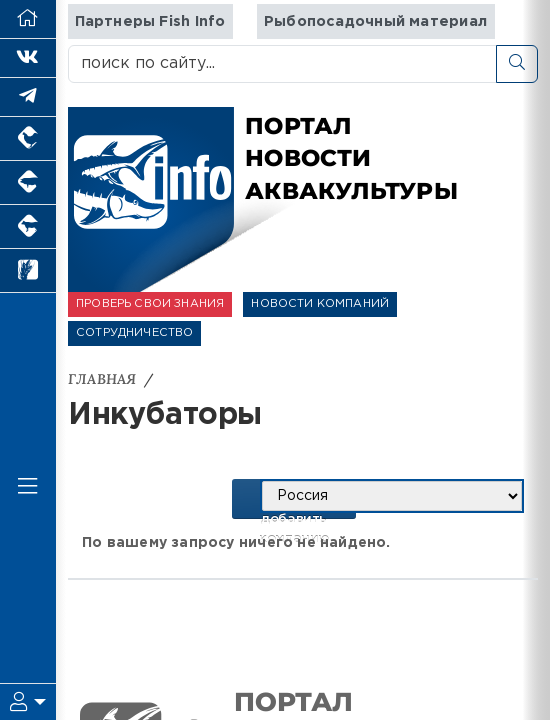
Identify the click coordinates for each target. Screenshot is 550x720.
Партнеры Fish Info (150, 21)
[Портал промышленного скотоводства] (28, 227)
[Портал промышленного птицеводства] (28, 139)
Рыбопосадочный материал (375, 21)
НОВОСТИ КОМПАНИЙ (320, 304)
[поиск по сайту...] (282, 64)
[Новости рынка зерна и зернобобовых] (28, 271)
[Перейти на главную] (28, 19)
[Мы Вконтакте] (28, 58)
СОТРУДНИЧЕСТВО (134, 333)
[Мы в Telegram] (28, 97)
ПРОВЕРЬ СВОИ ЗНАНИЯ (150, 304)
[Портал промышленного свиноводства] (28, 183)
